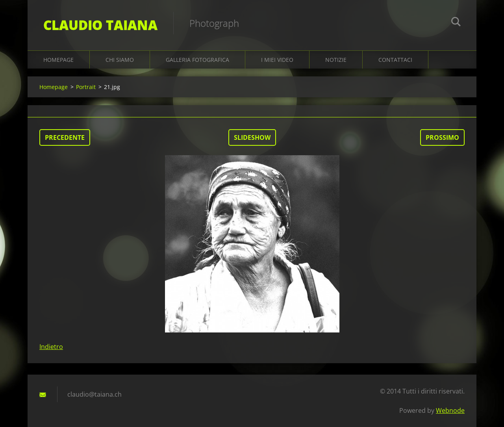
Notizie (336, 60)
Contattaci (395, 60)
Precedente (65, 137)
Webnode (450, 410)
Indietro (51, 347)
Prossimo (442, 137)
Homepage (58, 60)
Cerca (456, 23)
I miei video (277, 60)
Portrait (86, 87)
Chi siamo (120, 60)
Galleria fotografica (197, 60)
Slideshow (252, 137)
